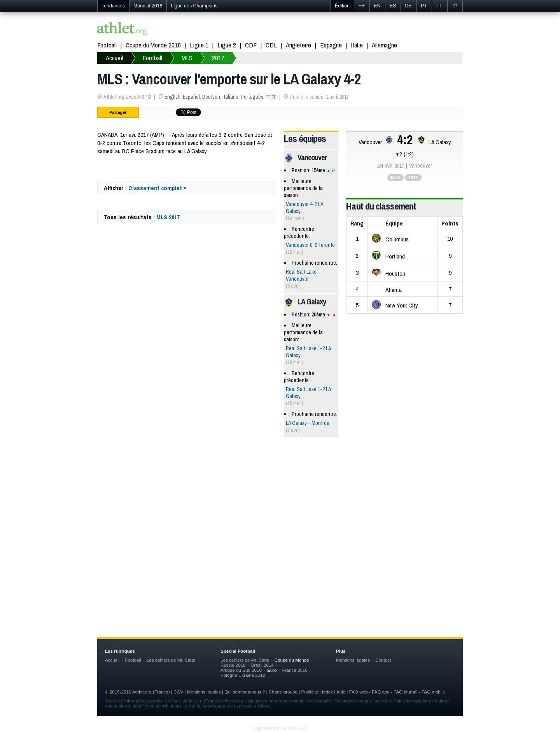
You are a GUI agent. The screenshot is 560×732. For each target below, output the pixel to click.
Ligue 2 (227, 45)
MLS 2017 (168, 217)
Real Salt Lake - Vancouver (303, 275)
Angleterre (298, 45)
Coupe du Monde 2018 (153, 45)
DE (408, 6)
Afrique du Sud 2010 (241, 670)
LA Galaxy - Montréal (308, 423)
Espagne (331, 45)
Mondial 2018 (148, 6)
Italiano (230, 97)
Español (191, 97)
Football (107, 45)
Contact (383, 660)
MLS (187, 58)
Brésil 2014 (262, 665)
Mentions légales (353, 660)
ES (393, 6)
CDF (251, 45)
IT (439, 6)
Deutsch (211, 97)
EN (377, 6)
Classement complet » (157, 188)
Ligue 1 (199, 45)
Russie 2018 (233, 665)
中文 (271, 97)
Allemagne (384, 45)
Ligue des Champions (194, 6)
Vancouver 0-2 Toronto (310, 245)
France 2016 (295, 670)
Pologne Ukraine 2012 (243, 675)
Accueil (115, 58)
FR (362, 6)
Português (252, 97)
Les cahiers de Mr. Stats (171, 660)
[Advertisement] (280, 504)
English (172, 97)
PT (424, 6)
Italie (357, 45)
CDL (271, 45)
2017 (218, 58)
